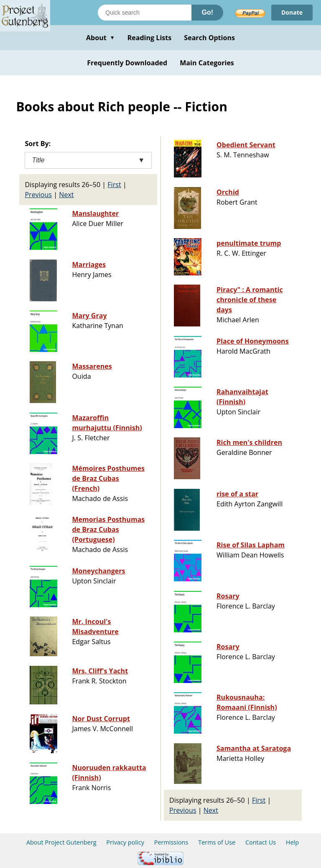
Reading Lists (150, 38)
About (101, 38)
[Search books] (145, 13)
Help (292, 842)
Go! (207, 12)
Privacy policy (125, 842)
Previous (38, 195)
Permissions (171, 842)
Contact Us (261, 842)
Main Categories (207, 63)
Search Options (209, 38)
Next (66, 195)
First (114, 185)
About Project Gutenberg (61, 842)
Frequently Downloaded (127, 63)
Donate (292, 12)
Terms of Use (217, 842)
